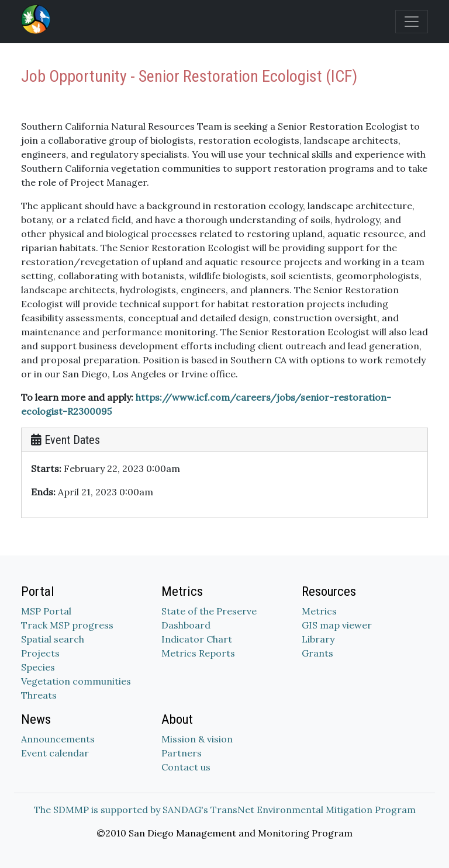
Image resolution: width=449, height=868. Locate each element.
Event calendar (55, 753)
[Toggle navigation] (412, 22)
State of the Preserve (209, 611)
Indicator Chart (197, 639)
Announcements (58, 739)
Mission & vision (197, 739)
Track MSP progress (67, 625)
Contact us (186, 767)
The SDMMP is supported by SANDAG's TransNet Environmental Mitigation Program (225, 810)
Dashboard (186, 625)
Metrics (319, 611)
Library (318, 639)
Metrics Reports (198, 653)
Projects (40, 653)
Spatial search (53, 639)
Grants (317, 653)
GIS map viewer (337, 625)
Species (38, 667)
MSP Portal (46, 611)
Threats (39, 695)
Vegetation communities (76, 681)
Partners (182, 753)
